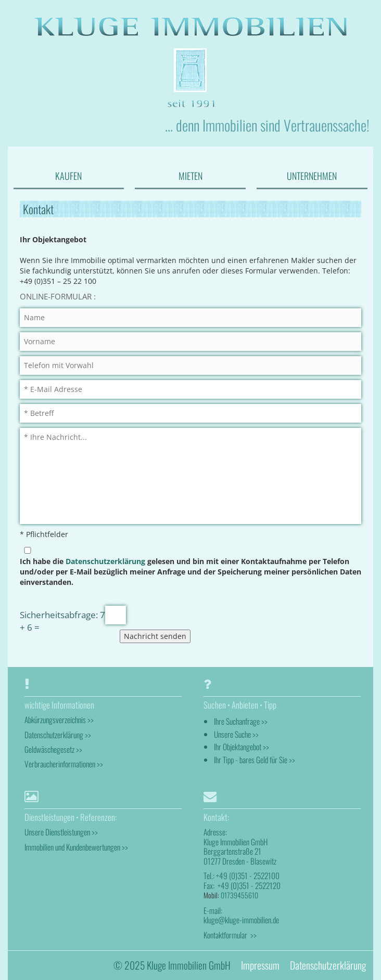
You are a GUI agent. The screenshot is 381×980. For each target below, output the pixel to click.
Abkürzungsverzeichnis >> (59, 720)
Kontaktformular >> (230, 935)
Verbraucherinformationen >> (64, 764)
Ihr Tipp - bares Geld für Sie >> (255, 760)
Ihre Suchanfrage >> (241, 721)
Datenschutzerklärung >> (58, 735)
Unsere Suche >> (236, 734)
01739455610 (239, 895)
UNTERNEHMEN (312, 176)
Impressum (260, 965)
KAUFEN (68, 176)
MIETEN (190, 176)
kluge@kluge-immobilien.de (241, 920)
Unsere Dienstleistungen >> (61, 832)
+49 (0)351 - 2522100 (248, 876)
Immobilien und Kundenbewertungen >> (76, 847)
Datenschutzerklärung (105, 561)
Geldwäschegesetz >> (53, 749)
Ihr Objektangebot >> (242, 747)
